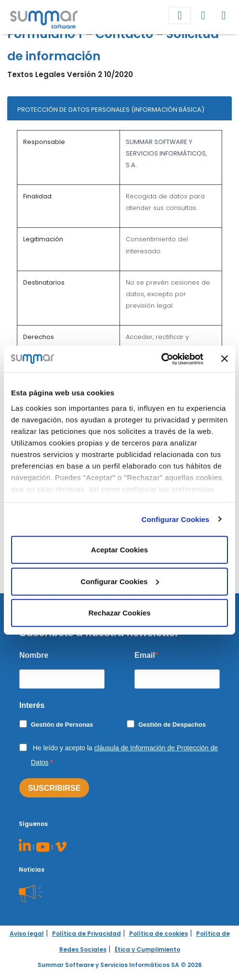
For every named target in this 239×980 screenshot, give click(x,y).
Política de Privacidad (86, 934)
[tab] (119, 108)
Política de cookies (159, 934)
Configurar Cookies (176, 519)
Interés (32, 705)
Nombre (34, 655)
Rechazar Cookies (119, 613)
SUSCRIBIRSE (54, 788)
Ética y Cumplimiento (147, 949)
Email (145, 655)
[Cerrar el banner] (225, 359)
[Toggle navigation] (180, 15)
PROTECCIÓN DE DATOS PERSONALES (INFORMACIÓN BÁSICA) (111, 110)
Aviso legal (27, 934)
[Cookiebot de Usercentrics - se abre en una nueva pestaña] (161, 359)
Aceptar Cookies (119, 550)
